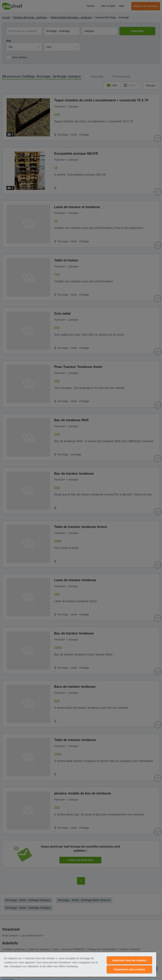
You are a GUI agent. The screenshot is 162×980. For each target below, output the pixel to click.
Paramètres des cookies (130, 969)
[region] (78, 966)
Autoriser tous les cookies (130, 960)
